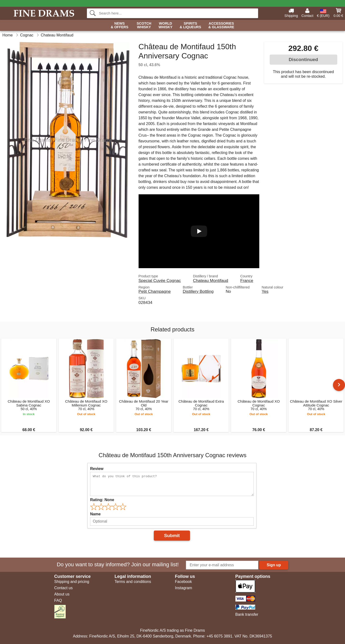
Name (95, 514)
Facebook (183, 582)
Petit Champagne (155, 291)
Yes (265, 291)
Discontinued (303, 59)
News (120, 25)
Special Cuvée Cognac (160, 280)
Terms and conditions (133, 582)
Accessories (221, 25)
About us (62, 594)
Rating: (102, 500)
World (166, 25)
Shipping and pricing (72, 582)
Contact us (63, 588)
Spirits (190, 25)
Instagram (184, 588)
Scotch (144, 25)
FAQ (58, 600)
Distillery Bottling (198, 291)
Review (97, 469)
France (247, 280)
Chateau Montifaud (211, 280)
